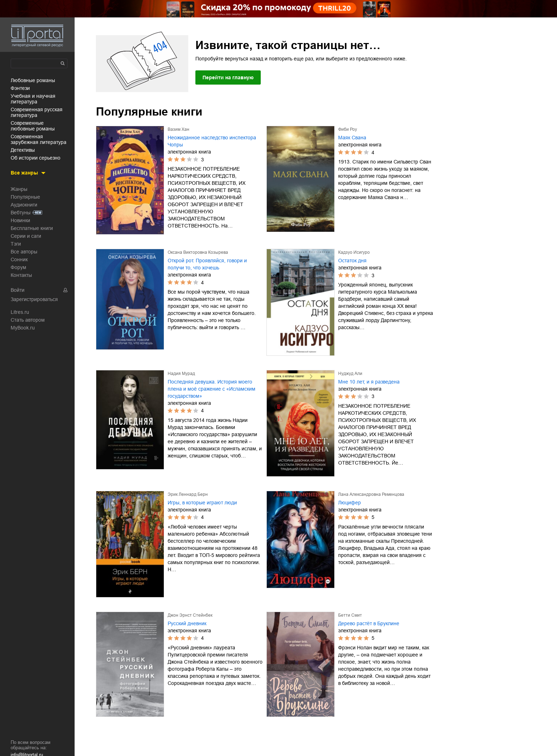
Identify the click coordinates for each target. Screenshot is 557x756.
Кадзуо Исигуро (354, 252)
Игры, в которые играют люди (202, 503)
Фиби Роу (348, 129)
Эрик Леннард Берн (188, 494)
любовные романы (33, 80)
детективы (23, 150)
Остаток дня (352, 261)
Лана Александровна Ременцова (371, 494)
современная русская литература (37, 112)
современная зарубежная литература (39, 139)
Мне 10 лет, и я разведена (369, 382)
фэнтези (20, 88)
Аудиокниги (24, 205)
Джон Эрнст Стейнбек (190, 615)
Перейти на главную (228, 77)
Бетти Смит (350, 615)
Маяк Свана (352, 138)
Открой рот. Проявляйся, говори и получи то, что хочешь (207, 264)
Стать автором (28, 320)
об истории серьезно (36, 158)
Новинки (20, 220)
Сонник (19, 259)
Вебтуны (21, 213)
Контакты (21, 275)
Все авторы (24, 252)
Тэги (16, 244)
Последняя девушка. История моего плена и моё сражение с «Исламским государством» (212, 389)
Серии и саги (26, 236)
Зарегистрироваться (34, 299)
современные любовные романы (33, 126)
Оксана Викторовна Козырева (198, 252)
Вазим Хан (179, 129)
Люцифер (350, 503)
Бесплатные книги (32, 228)
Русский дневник (187, 623)
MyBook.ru (23, 328)
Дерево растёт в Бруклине (369, 623)
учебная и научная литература (33, 99)
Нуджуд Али (350, 374)
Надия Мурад (181, 374)
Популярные (25, 197)
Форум (18, 267)
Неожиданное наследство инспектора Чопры (212, 141)
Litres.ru (20, 312)
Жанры (19, 189)
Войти (18, 290)
